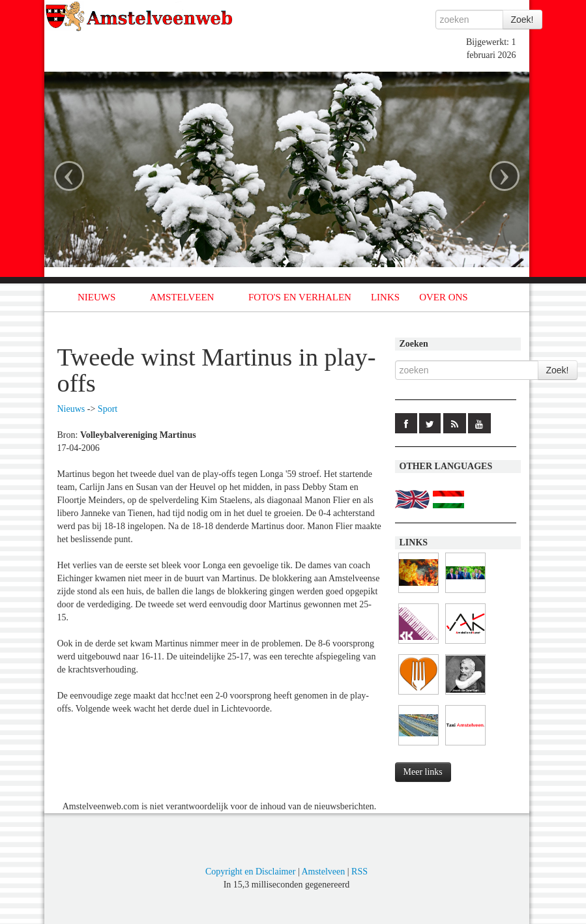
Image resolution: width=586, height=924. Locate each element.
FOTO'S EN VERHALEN (300, 297)
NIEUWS (96, 297)
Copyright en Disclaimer (250, 872)
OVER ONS (444, 297)
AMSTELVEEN (182, 297)
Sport (108, 409)
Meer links (423, 772)
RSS (359, 872)
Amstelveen (323, 872)
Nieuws (71, 409)
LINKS (385, 297)
